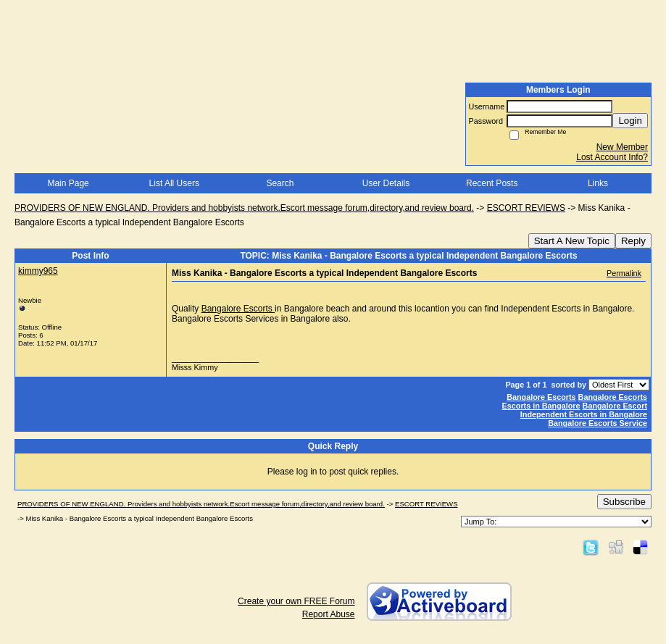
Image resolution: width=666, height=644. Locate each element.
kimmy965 (38, 271)
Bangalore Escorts (238, 309)
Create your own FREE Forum (296, 601)
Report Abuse (329, 614)
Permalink (624, 273)
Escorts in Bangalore (541, 406)
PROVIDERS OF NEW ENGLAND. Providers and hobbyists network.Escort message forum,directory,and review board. (244, 208)
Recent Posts (492, 183)
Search (280, 183)
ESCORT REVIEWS (526, 208)
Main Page (68, 183)
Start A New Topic (572, 241)
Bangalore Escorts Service (598, 423)
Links (598, 183)
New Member (622, 147)
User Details (386, 183)
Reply (633, 241)
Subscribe (624, 502)
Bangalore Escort (615, 406)
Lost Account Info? (612, 157)
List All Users (174, 183)
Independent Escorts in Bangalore (584, 414)
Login (630, 121)
